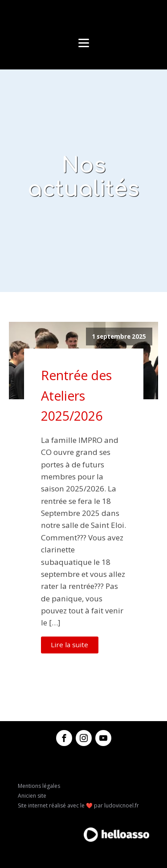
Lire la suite (69, 645)
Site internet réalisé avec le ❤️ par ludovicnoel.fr (78, 805)
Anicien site (32, 796)
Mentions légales (39, 786)
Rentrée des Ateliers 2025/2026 (76, 395)
